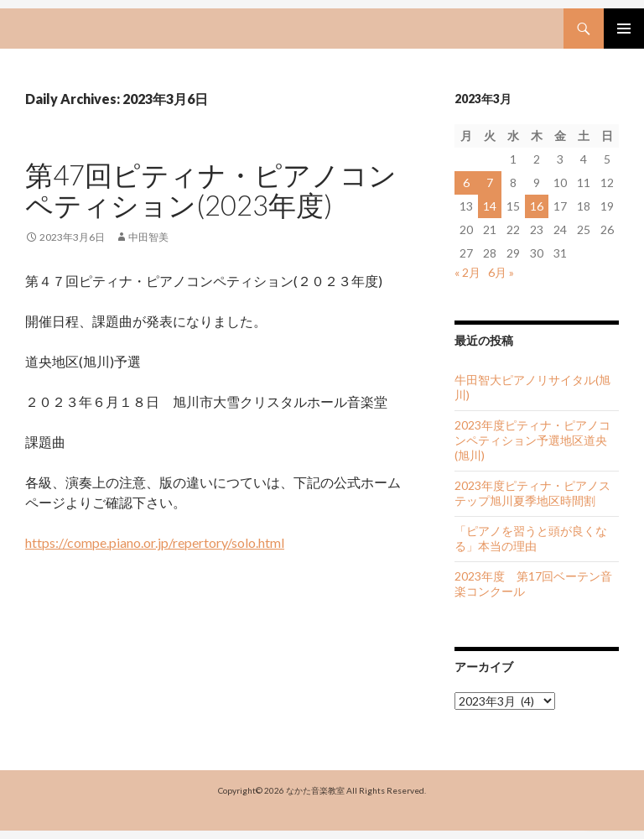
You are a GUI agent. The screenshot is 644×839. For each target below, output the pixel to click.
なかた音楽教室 (315, 790)
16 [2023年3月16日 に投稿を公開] (537, 206)
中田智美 (148, 237)
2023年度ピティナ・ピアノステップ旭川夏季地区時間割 (532, 493)
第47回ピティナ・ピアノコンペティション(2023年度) (211, 190)
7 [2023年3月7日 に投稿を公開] (490, 182)
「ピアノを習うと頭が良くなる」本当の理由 (531, 538)
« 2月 (467, 272)
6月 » (501, 272)
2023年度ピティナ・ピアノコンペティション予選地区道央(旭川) (532, 440)
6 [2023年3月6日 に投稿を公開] (466, 182)
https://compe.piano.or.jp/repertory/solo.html (155, 542)
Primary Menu (624, 29)
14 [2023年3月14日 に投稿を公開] (490, 206)
